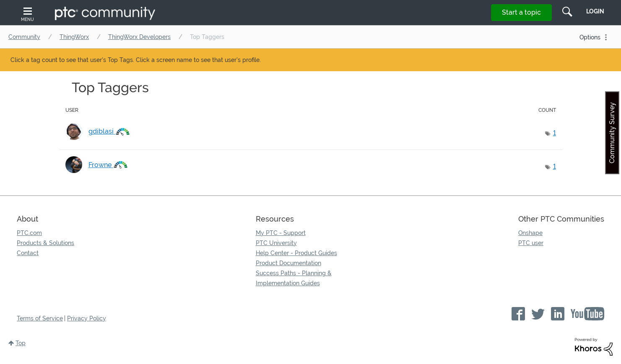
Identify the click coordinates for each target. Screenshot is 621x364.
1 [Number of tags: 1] (555, 133)
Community (24, 37)
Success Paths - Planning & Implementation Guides (294, 278)
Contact (28, 253)
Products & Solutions (45, 243)
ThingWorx (74, 37)
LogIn (595, 11)
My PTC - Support (281, 233)
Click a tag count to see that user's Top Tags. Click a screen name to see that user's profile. (136, 60)
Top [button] (21, 343)
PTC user (531, 243)
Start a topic (521, 12)
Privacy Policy (87, 318)
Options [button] (590, 37)
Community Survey (612, 133)
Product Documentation (288, 263)
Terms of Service (40, 318)
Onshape (530, 233)
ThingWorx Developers (139, 37)
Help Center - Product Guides (296, 253)
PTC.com (29, 233)
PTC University (276, 243)
